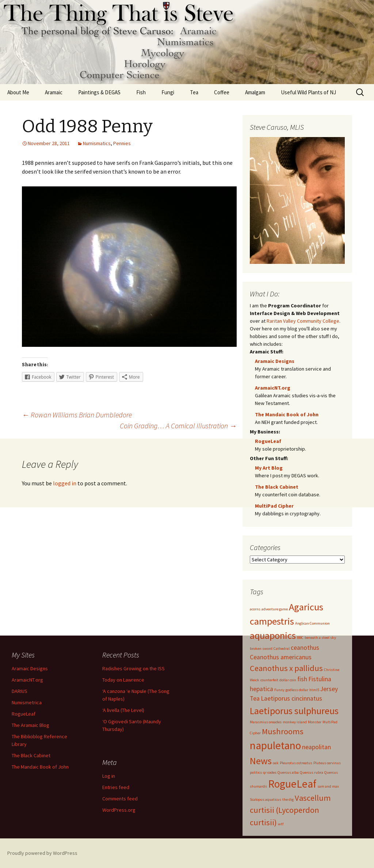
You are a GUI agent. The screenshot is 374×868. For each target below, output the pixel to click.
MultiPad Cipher (274, 506)
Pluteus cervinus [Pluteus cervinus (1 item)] (327, 763)
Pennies (122, 143)
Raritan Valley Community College (303, 321)
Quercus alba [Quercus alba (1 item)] (288, 772)
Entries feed (116, 787)
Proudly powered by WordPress (42, 853)
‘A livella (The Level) (123, 710)
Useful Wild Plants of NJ (308, 92)
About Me (18, 92)
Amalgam (255, 92)
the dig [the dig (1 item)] (288, 799)
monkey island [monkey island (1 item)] (295, 722)
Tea (194, 92)
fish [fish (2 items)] (302, 679)
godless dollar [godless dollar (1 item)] (297, 690)
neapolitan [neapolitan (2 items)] (316, 747)
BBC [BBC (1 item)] (300, 638)
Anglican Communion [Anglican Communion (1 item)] (312, 623)
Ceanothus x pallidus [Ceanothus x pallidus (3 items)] (286, 668)
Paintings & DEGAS (99, 92)
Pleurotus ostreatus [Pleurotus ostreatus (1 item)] (296, 763)
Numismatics (97, 143)
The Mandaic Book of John (287, 414)
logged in (65, 483)
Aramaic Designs (275, 361)
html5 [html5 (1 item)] (314, 690)
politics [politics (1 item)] (256, 772)
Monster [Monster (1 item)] (315, 722)
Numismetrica (27, 702)
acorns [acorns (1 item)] (255, 609)
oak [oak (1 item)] (276, 763)
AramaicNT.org (273, 388)
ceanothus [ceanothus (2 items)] (305, 648)
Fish (141, 92)
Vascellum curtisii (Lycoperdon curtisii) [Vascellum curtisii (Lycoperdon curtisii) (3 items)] (290, 810)
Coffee (222, 92)
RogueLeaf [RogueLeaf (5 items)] (292, 784)
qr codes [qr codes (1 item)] (270, 772)
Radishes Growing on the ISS (133, 668)
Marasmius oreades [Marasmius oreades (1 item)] (266, 722)
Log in (109, 776)
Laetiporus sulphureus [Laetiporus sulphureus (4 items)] (294, 711)
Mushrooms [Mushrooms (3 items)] (283, 731)
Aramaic (54, 92)
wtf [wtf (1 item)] (281, 824)
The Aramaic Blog (30, 725)
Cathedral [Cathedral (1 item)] (282, 649)
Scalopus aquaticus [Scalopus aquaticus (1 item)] (266, 799)
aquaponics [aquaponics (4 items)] (273, 635)
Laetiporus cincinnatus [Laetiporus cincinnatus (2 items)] (291, 698)
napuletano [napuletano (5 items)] (275, 745)
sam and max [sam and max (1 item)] (328, 786)
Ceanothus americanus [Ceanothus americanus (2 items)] (281, 657)
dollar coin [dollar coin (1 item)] (288, 680)
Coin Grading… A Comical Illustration (178, 426)
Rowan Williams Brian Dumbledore (77, 415)
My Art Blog (269, 468)
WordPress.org (119, 810)
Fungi (168, 92)
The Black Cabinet (277, 487)
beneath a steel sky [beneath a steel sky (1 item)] (320, 638)
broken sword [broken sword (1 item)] (261, 649)
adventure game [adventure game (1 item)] (275, 609)
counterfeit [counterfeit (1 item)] (269, 680)
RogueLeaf (268, 441)
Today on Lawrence (123, 680)
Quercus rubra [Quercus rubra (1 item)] (312, 772)
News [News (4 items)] (261, 761)
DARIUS (20, 691)
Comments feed (120, 799)
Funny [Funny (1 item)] (279, 690)
